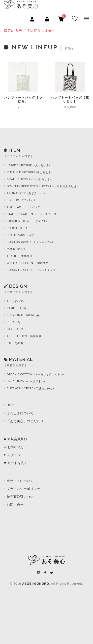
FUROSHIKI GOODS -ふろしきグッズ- (32, 270)
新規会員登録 (15, 439)
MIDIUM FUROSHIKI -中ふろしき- (30, 172)
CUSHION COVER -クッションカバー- (32, 242)
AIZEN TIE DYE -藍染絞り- (25, 336)
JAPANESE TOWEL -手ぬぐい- (28, 221)
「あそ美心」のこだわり (25, 421)
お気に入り (14, 447)
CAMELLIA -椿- (17, 308)
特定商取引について (22, 497)
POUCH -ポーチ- (18, 228)
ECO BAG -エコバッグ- (22, 200)
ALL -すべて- (16, 301)
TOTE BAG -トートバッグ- (24, 207)
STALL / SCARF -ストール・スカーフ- (32, 214)
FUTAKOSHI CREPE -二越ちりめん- (30, 388)
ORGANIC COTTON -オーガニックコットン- (36, 375)
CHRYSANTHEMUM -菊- (24, 315)
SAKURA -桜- (16, 329)
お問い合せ (15, 505)
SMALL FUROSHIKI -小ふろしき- (29, 179)
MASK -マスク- (17, 249)
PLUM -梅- (14, 322)
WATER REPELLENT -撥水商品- (28, 263)
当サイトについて (20, 481)
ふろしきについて (20, 413)
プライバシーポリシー (23, 489)
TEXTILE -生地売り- (20, 256)
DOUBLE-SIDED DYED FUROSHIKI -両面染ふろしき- (42, 186)
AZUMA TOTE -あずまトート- (27, 193)
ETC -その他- (16, 343)
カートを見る (16, 463)
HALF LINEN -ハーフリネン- (26, 381)
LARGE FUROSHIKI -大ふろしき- (29, 165)
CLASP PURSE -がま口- (23, 235)
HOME (12, 405)
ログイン (12, 455)
